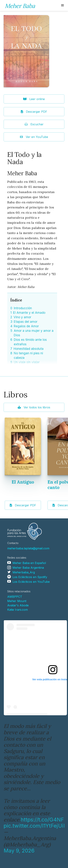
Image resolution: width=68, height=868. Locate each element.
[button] (63, 5)
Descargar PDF (23, 505)
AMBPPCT (15, 597)
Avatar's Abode (18, 605)
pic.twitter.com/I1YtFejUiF (35, 826)
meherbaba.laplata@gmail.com (28, 548)
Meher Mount (17, 601)
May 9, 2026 (19, 851)
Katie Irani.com (17, 610)
